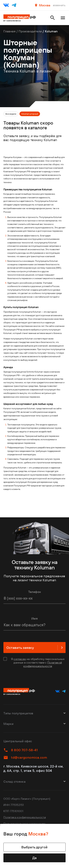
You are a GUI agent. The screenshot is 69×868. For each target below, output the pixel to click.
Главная (10, 31)
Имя (34, 618)
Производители (30, 31)
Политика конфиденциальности (25, 817)
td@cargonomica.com (25, 758)
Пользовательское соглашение (24, 824)
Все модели (11, 114)
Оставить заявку (35, 648)
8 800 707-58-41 (21, 750)
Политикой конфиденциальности (43, 664)
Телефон (35, 592)
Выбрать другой (34, 847)
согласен (20, 659)
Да (35, 858)
